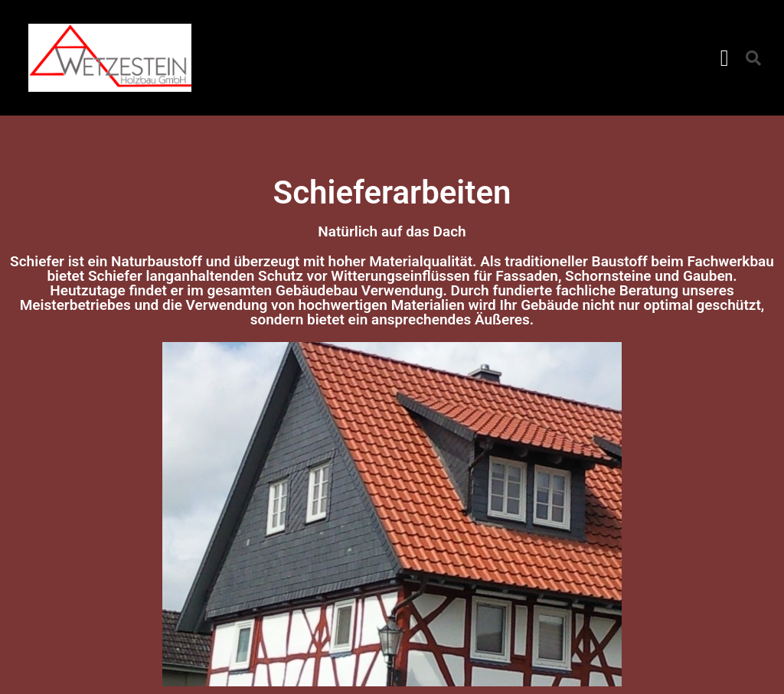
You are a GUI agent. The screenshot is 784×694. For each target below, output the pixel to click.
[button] (724, 58)
